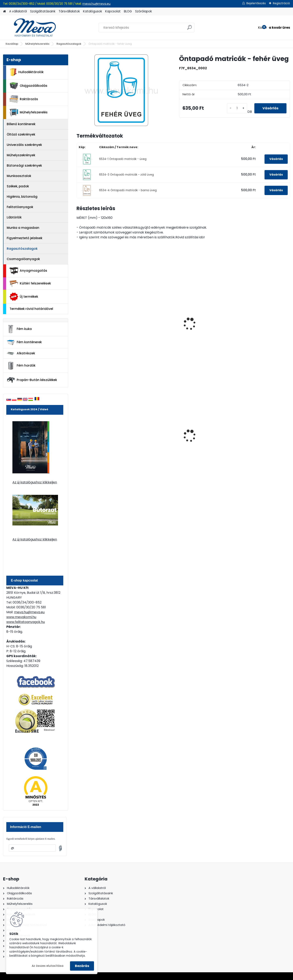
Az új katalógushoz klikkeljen (35, 482)
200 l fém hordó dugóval (99, 437)
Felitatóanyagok (20, 207)
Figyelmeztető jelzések (25, 238)
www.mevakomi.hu (21, 617)
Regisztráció (281, 3)
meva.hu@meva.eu (96, 4)
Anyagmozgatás (28, 271)
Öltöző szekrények (21, 134)
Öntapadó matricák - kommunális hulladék (205, 313)
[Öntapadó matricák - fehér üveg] (121, 90)
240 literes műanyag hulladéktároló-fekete (151, 438)
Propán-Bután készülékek (32, 380)
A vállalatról (18, 11)
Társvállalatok (69, 11)
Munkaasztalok (19, 176)
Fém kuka (19, 329)
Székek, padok (18, 186)
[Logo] (31, 28)
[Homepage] (4, 11)
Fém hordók (21, 366)
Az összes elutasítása (48, 966)
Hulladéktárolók (27, 72)
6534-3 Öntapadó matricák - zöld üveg (126, 175)
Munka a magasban (23, 228)
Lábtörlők (14, 217)
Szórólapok (143, 11)
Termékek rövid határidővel (31, 309)
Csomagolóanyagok (23, 259)
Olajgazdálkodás (28, 86)
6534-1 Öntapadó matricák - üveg (123, 159)
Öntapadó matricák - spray (102, 311)
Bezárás (82, 966)
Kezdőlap (12, 44)
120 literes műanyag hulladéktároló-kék (203, 438)
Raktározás (24, 99)
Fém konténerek (24, 342)
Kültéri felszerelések (30, 284)
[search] (190, 29)
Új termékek (24, 297)
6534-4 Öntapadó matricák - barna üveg (128, 190)
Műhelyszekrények (21, 155)
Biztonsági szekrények (24, 166)
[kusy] (237, 108)
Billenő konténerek (21, 124)
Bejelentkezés (256, 3)
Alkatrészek (21, 353)
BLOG (128, 11)
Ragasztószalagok (69, 44)
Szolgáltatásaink (43, 11)
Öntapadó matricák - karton (259, 313)
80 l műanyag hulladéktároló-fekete (259, 438)
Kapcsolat (113, 11)
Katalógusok (92, 11)
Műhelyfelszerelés (37, 44)
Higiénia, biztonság (22, 197)
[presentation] (78, 319)
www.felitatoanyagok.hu (26, 622)
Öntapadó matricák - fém (154, 311)
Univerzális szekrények (24, 145)
